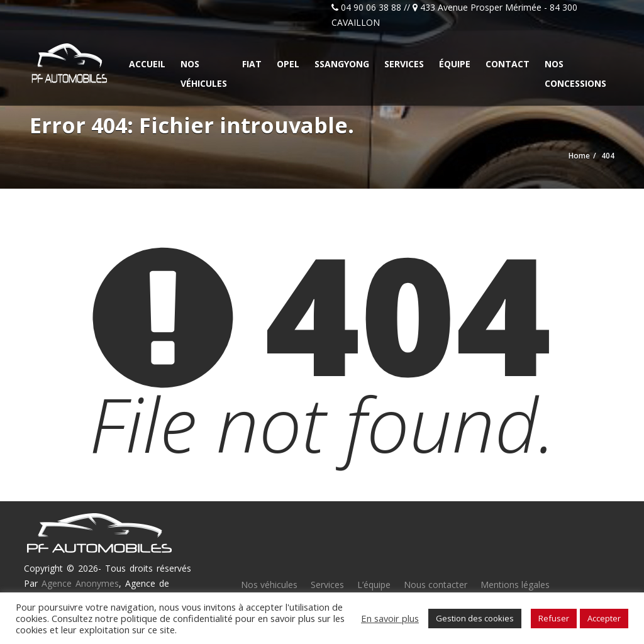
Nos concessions (575, 74)
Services (404, 64)
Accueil (147, 64)
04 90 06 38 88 (371, 7)
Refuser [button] (554, 618)
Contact (508, 64)
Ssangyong (342, 64)
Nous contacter (436, 585)
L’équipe (374, 585)
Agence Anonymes (80, 583)
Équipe (455, 64)
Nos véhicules (204, 74)
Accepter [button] (604, 618)
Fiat (252, 64)
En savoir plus (390, 618)
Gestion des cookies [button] (475, 618)
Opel (288, 64)
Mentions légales (515, 585)
